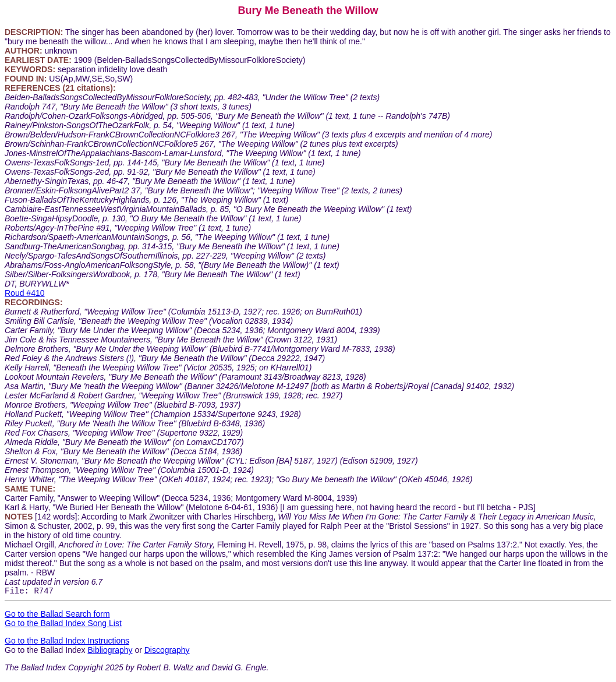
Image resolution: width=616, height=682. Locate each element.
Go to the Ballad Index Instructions (67, 642)
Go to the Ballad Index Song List (63, 625)
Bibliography (110, 652)
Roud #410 (25, 293)
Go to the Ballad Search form (57, 616)
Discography (167, 652)
